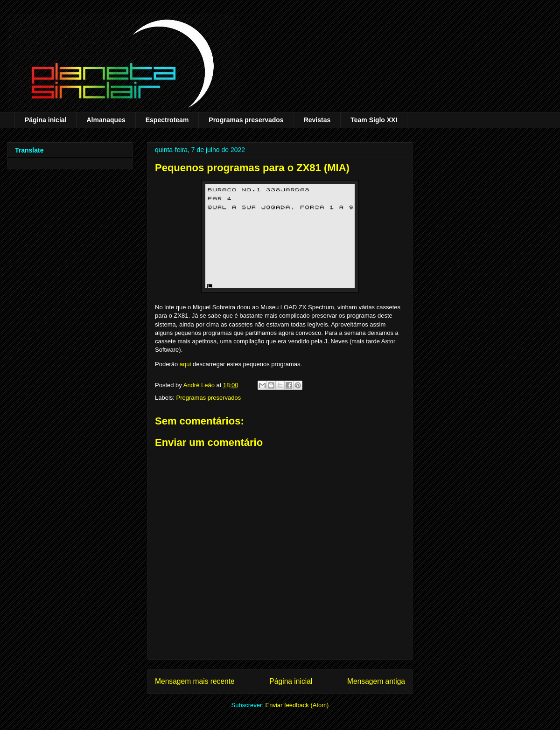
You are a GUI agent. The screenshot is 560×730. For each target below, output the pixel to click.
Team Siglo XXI (374, 120)
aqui (185, 364)
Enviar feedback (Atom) (297, 705)
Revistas (317, 120)
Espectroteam (167, 120)
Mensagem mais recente (195, 681)
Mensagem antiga (376, 681)
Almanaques (106, 120)
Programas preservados (246, 120)
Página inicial (45, 120)
